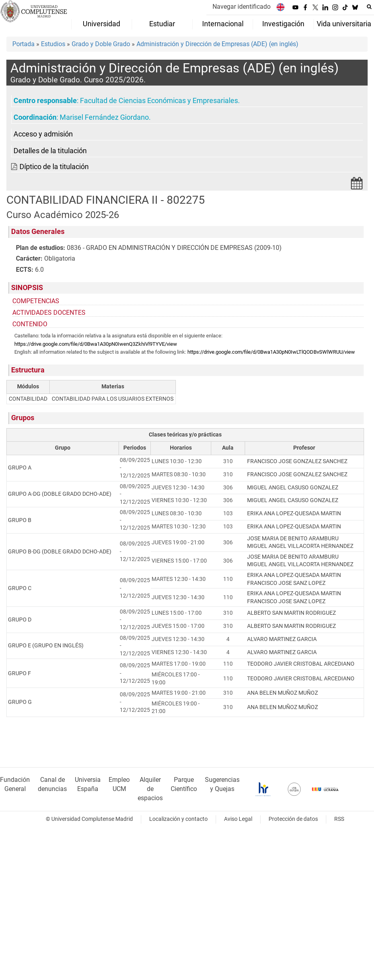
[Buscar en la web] (369, 7)
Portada (23, 44)
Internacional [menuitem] (223, 24)
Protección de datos (293, 819)
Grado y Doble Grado (101, 44)
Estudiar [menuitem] (162, 24)
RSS (339, 819)
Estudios (53, 44)
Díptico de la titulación (54, 167)
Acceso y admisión (43, 134)
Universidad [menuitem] (101, 24)
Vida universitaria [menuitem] (344, 24)
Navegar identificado (242, 7)
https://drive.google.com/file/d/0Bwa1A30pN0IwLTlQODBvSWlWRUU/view (271, 352)
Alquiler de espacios (150, 789)
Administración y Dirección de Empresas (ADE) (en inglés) (217, 44)
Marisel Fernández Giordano (104, 117)
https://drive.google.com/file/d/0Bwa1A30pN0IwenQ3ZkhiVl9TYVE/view (96, 344)
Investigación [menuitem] (283, 24)
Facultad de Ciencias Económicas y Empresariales (159, 101)
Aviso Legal (238, 819)
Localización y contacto (178, 819)
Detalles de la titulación (50, 151)
